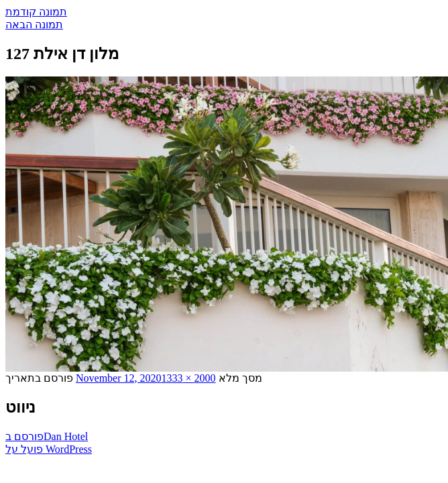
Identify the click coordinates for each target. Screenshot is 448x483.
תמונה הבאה (34, 24)
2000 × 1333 (189, 378)
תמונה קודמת (36, 12)
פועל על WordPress (49, 449)
